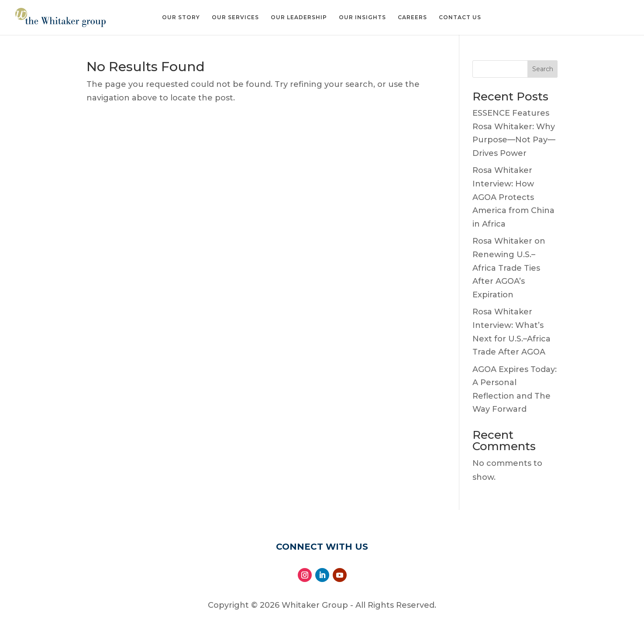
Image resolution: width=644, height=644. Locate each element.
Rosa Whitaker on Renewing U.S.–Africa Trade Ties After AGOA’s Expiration (509, 268)
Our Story (181, 17)
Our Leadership (299, 17)
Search (543, 69)
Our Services (235, 17)
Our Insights (362, 17)
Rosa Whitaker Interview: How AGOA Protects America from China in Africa (513, 197)
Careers (412, 17)
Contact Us (460, 17)
